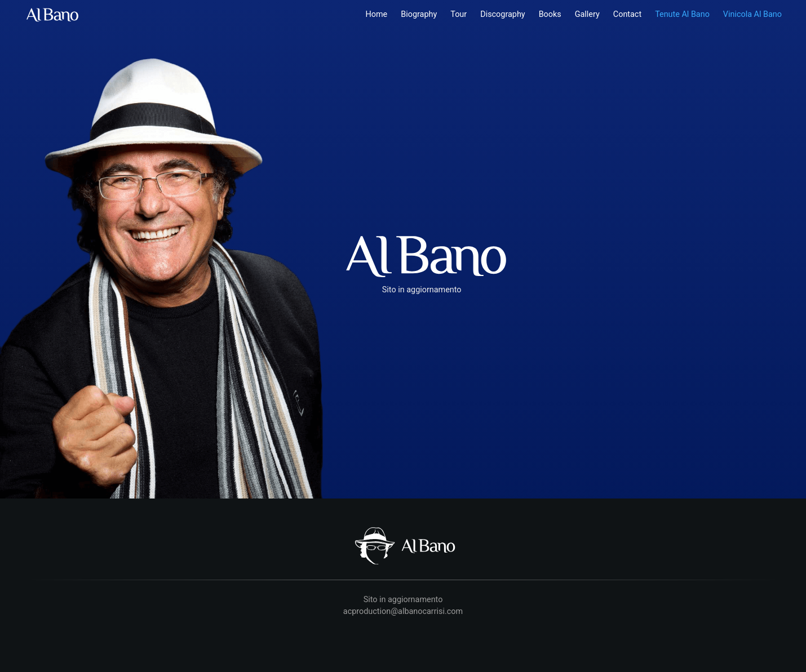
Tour (459, 14)
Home (377, 14)
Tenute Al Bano (682, 14)
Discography (502, 14)
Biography (419, 14)
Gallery (587, 14)
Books (550, 14)
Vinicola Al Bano (752, 14)
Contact (627, 14)
